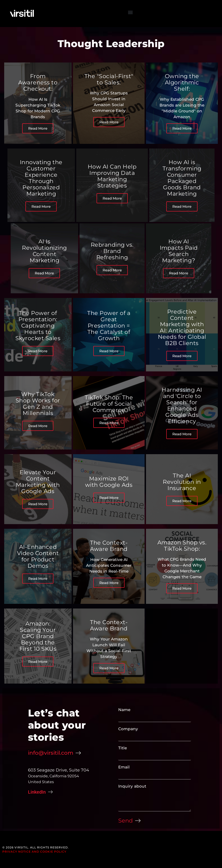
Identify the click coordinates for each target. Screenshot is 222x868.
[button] (130, 12)
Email (124, 767)
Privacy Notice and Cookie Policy (34, 852)
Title (123, 748)
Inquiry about (132, 786)
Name (124, 710)
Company (128, 729)
